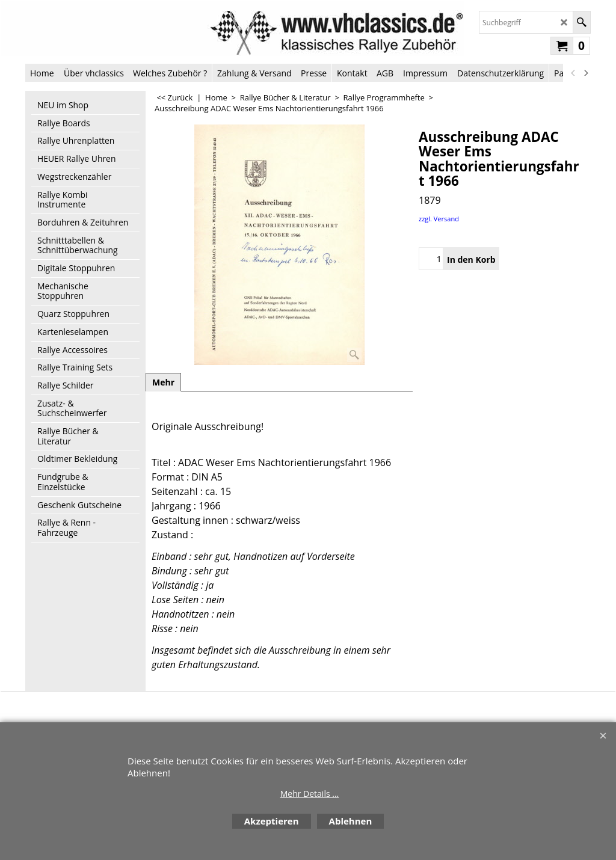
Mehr (163, 382)
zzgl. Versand (439, 219)
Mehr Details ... (310, 794)
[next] (585, 73)
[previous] (573, 73)
